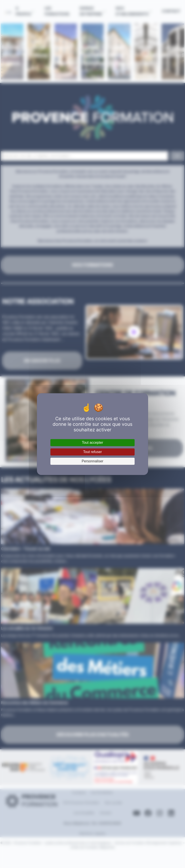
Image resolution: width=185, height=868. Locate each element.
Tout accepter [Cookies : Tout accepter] (92, 443)
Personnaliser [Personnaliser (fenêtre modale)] (93, 461)
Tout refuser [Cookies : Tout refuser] (92, 452)
